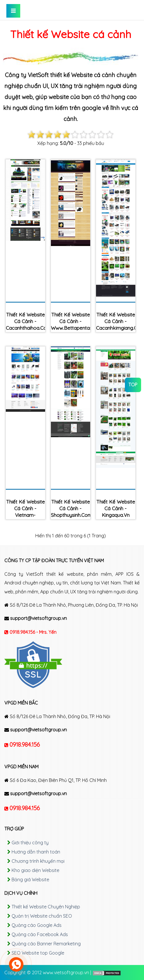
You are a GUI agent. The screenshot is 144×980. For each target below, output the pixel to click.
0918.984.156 (25, 745)
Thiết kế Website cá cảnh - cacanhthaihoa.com (25, 321)
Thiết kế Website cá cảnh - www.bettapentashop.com (71, 321)
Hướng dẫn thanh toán (36, 852)
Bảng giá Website (30, 880)
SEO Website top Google (38, 953)
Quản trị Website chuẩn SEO (42, 916)
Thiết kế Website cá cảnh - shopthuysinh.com (71, 508)
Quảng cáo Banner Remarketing (46, 944)
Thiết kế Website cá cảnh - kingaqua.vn (116, 508)
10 (110, 135)
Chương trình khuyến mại (38, 861)
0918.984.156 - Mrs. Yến (33, 632)
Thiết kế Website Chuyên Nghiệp (46, 907)
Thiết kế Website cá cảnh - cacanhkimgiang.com (116, 321)
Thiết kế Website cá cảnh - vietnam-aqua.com (25, 512)
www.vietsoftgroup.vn (66, 972)
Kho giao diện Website (35, 870)
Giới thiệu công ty (30, 843)
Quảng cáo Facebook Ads (40, 934)
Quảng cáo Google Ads (37, 925)
